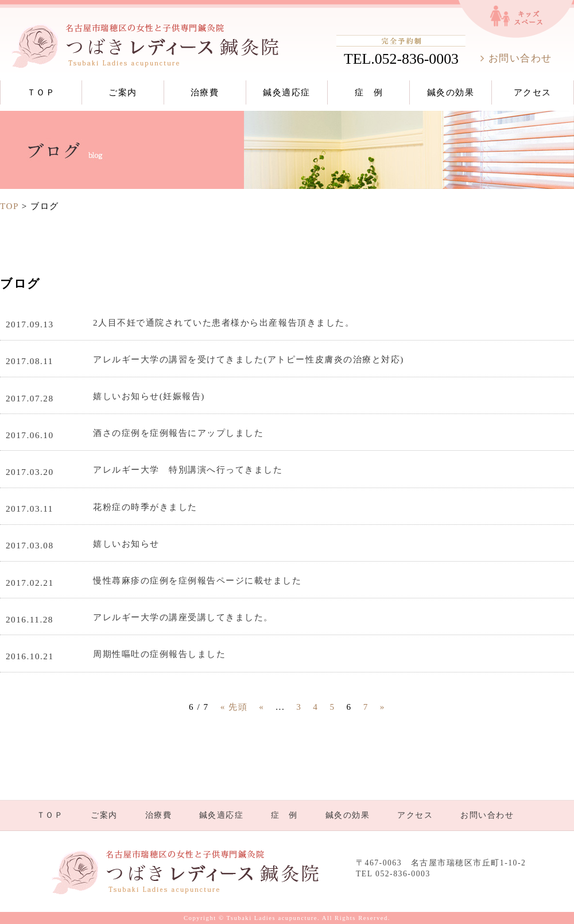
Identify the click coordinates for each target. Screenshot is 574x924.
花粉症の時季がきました (145, 507)
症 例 (369, 92)
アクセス (533, 92)
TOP (9, 206)
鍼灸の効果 (451, 92)
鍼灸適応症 (287, 92)
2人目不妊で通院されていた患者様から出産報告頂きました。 (224, 322)
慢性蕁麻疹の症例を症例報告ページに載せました (197, 580)
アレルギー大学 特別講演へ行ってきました (188, 469)
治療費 (205, 92)
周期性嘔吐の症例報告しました (159, 654)
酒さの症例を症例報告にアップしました (178, 433)
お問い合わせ (520, 58)
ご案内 (123, 92)
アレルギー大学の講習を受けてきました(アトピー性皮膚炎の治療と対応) (249, 359)
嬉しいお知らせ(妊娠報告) (149, 396)
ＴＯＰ (41, 92)
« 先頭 (234, 707)
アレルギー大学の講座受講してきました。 (183, 617)
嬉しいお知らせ (126, 544)
